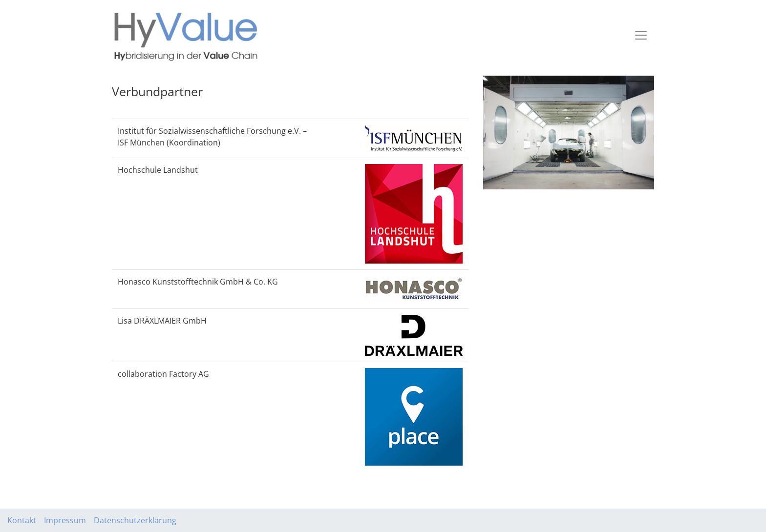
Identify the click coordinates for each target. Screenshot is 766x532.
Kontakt (22, 520)
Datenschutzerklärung (135, 520)
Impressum (65, 520)
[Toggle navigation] (641, 35)
